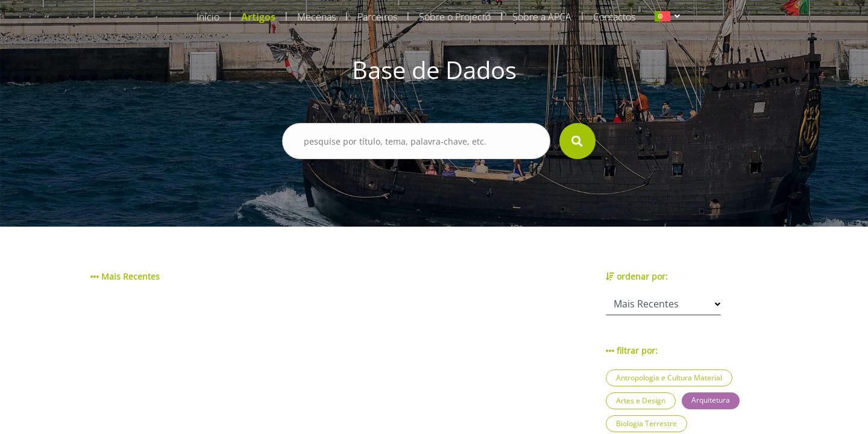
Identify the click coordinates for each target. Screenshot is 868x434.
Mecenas (316, 17)
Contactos (614, 17)
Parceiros (377, 17)
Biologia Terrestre (646, 423)
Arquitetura (711, 400)
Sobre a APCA (542, 17)
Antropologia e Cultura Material (669, 378)
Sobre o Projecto (455, 17)
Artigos (258, 17)
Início (208, 17)
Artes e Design (641, 401)
